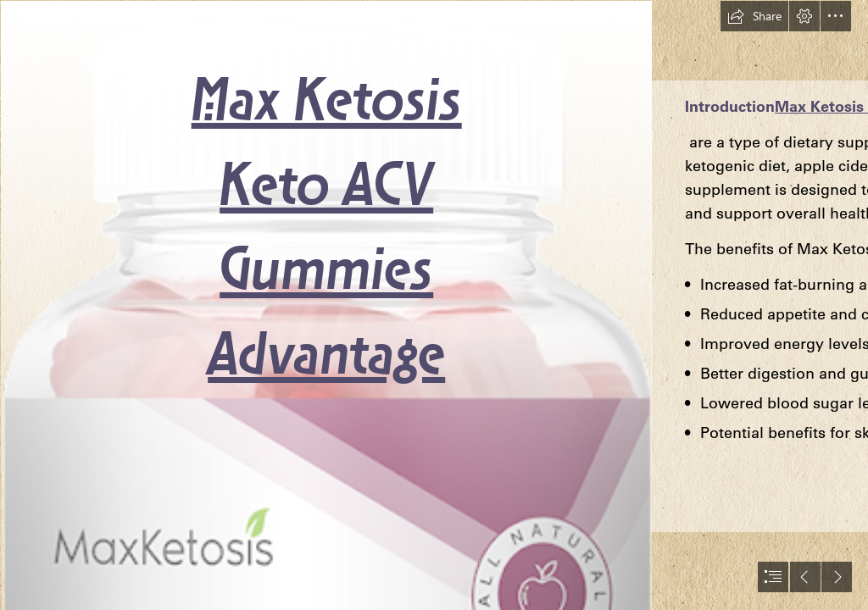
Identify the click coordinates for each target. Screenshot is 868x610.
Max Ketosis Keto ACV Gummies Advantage (327, 231)
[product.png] (325, 305)
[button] (754, 16)
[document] (434, 305)
